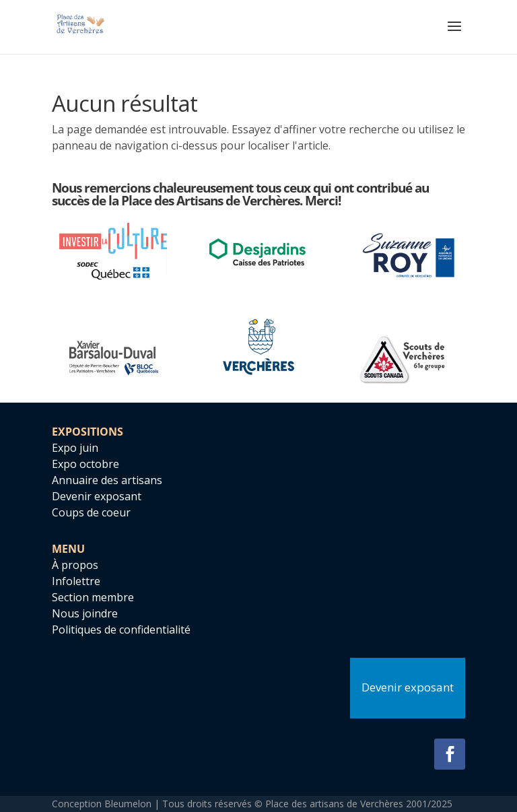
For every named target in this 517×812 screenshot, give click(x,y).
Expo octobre (85, 464)
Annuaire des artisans (107, 480)
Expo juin (75, 448)
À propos (75, 565)
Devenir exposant (97, 496)
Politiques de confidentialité (121, 630)
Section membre (93, 597)
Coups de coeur (91, 512)
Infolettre (76, 581)
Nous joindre (85, 613)
